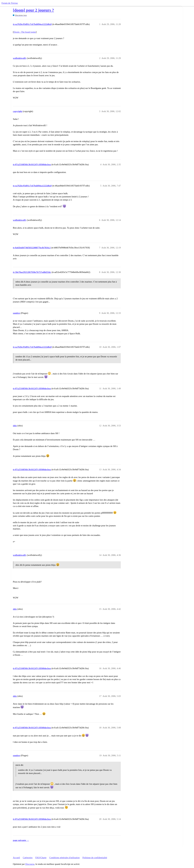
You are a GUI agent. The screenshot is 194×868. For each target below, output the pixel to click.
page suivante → (21, 840)
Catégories (28, 858)
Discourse (30, 864)
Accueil (16, 858)
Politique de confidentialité (95, 858)
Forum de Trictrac (10, 3)
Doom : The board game (25, 32)
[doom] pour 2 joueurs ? (33, 10)
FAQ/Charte (41, 858)
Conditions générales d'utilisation (64, 858)
